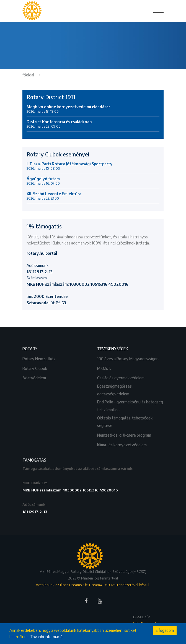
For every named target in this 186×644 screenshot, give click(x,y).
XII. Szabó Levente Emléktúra (54, 196)
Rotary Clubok (35, 368)
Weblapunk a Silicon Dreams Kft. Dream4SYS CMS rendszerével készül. (93, 585)
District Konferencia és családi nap (59, 124)
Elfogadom (165, 630)
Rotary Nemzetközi (40, 358)
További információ (46, 637)
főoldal (28, 75)
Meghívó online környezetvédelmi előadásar (68, 109)
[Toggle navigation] (158, 10)
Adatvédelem (35, 377)
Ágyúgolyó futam (43, 181)
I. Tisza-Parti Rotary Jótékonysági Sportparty (69, 166)
